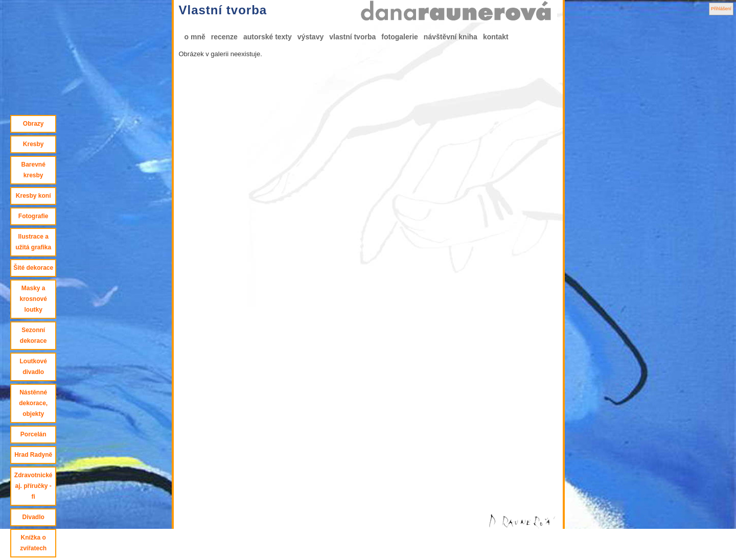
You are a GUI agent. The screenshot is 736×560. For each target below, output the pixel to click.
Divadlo (33, 517)
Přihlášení (721, 9)
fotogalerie (400, 37)
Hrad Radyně (33, 455)
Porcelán (33, 434)
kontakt (496, 37)
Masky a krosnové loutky (33, 299)
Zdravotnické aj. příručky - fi (33, 486)
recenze (224, 37)
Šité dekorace (33, 268)
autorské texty (268, 37)
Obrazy (33, 124)
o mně (195, 37)
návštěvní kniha (451, 37)
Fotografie (33, 216)
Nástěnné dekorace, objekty (33, 403)
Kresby (33, 144)
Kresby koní (33, 196)
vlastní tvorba (352, 37)
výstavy (310, 37)
